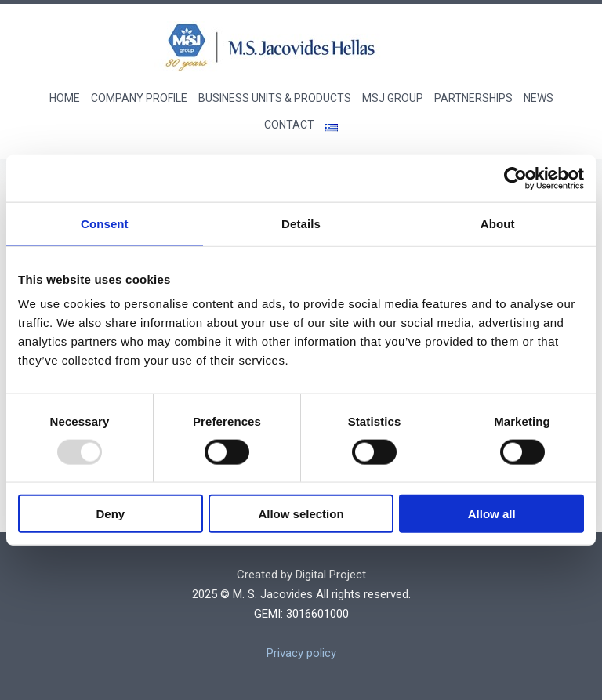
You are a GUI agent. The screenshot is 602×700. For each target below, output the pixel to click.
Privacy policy (301, 653)
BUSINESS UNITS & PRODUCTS (275, 98)
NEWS (539, 98)
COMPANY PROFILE (139, 98)
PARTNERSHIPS (473, 98)
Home (65, 98)
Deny (110, 514)
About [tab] (498, 223)
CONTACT (289, 125)
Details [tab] (301, 223)
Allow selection (301, 514)
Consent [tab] (105, 223)
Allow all (492, 514)
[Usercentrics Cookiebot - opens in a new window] (515, 178)
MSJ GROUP (393, 98)
